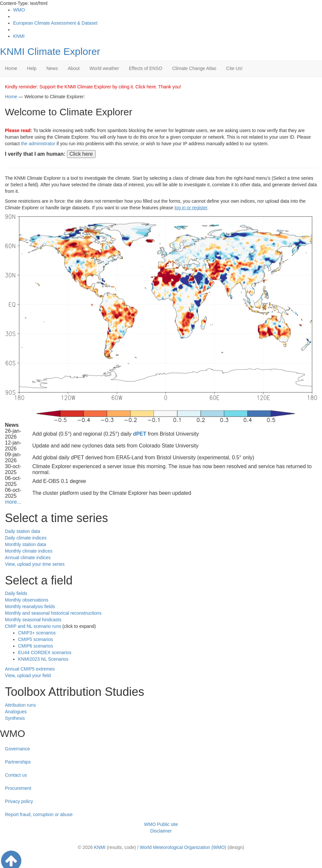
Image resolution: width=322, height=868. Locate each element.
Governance (17, 749)
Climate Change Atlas (194, 68)
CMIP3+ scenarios (37, 633)
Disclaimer (161, 831)
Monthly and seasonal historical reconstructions (53, 613)
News (52, 68)
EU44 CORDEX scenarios (45, 652)
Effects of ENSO (146, 68)
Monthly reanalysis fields (30, 606)
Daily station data (22, 531)
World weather (104, 68)
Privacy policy (19, 801)
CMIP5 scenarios (36, 639)
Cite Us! (234, 68)
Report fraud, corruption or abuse (39, 814)
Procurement (18, 788)
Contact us (16, 775)
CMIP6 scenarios (36, 646)
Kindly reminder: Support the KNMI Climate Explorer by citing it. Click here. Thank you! (93, 87)
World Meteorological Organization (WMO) (183, 847)
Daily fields (16, 593)
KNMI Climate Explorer (50, 51)
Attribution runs (20, 705)
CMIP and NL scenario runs (33, 626)
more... (13, 502)
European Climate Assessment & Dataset (55, 23)
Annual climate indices (28, 558)
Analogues (16, 712)
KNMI (19, 36)
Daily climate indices (26, 538)
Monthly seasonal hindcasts (33, 620)
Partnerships (18, 762)
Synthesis (15, 718)
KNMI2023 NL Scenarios (43, 659)
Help (32, 68)
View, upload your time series (35, 564)
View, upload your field (28, 675)
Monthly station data (25, 544)
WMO (19, 10)
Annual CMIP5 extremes (30, 669)
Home (11, 68)
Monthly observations (27, 600)
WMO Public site (161, 824)
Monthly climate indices (29, 551)
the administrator (38, 144)
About (74, 68)
